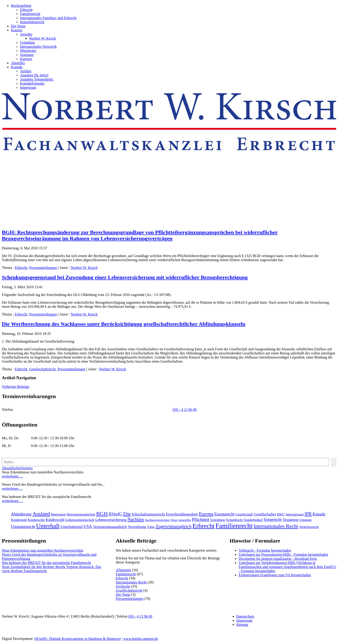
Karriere (26, 59)
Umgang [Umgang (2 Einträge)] (305, 520)
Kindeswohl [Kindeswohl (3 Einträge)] (55, 520)
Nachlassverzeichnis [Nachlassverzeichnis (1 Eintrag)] (157, 520)
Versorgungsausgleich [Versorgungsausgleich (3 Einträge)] (110, 527)
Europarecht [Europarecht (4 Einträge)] (224, 514)
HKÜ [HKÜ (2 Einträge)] (281, 514)
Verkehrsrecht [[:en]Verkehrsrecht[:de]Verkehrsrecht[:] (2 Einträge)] (309, 527)
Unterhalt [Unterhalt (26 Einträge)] (48, 526)
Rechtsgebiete (21, 6)
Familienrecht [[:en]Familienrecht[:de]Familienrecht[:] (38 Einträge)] (234, 526)
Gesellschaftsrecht (42, 369)
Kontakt (17, 67)
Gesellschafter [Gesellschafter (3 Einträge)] (265, 514)
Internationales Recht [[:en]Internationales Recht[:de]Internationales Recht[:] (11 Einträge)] (276, 526)
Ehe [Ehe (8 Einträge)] (127, 514)
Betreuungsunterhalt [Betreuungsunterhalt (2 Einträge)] (81, 514)
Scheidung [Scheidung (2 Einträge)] (218, 520)
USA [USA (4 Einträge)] (88, 527)
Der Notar (18, 26)
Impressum (28, 87)
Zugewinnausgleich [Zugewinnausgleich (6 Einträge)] (174, 526)
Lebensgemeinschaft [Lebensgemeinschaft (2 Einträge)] (80, 520)
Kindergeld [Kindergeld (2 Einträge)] (19, 520)
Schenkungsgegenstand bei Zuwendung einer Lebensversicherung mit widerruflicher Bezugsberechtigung (125, 277)
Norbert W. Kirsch (43, 38)
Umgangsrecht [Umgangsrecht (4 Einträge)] (23, 527)
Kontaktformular (32, 83)
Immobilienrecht (32, 22)
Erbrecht (26, 10)
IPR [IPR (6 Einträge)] (308, 514)
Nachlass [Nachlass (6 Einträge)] (136, 519)
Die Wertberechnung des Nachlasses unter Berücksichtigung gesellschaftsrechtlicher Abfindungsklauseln (124, 324)
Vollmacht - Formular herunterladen (265, 550)
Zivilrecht (123, 586)
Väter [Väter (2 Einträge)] (151, 527)
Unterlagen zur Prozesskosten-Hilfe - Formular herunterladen (283, 554)
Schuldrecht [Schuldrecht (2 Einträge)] (234, 520)
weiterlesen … (12, 476)
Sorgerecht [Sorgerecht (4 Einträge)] (273, 520)
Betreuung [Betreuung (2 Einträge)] (58, 514)
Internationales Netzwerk (38, 47)
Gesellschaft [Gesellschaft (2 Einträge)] (244, 514)
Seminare (27, 55)
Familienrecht (30, 14)
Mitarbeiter (28, 51)
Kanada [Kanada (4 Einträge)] (319, 514)
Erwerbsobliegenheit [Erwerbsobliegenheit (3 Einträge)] (182, 514)
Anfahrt (26, 71)
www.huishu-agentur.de (141, 639)
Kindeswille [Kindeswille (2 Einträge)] (36, 520)
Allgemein (124, 570)
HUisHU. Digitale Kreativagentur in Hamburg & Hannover (78, 639)
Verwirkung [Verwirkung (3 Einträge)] (137, 527)
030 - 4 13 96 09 (185, 410)
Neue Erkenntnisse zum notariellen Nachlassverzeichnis (43, 550)
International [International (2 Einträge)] (294, 514)
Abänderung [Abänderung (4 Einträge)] (21, 514)
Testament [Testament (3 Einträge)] (290, 520)
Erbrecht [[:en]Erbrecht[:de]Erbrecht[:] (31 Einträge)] (204, 526)
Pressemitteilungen (43, 268)
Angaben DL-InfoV (34, 75)
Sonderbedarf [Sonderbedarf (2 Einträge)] (253, 520)
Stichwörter (24, 468)
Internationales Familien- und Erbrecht (48, 18)
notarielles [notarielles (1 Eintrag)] (185, 520)
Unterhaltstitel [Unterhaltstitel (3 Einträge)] (72, 527)
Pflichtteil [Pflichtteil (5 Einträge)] (201, 519)
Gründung (27, 42)
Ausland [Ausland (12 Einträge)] (41, 514)
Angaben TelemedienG (37, 79)
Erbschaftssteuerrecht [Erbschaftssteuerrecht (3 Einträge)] (148, 514)
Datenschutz (245, 616)
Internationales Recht (131, 582)
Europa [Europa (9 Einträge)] (206, 514)
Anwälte (26, 34)
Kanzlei (17, 30)
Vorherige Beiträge (16, 387)
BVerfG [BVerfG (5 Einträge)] (115, 514)
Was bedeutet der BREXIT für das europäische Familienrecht (47, 563)
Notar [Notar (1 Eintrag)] (174, 520)
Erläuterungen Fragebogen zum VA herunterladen (275, 575)
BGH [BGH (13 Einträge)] (102, 514)
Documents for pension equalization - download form (278, 559)
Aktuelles (18, 63)
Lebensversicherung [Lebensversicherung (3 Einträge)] (111, 520)
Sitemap (242, 625)
